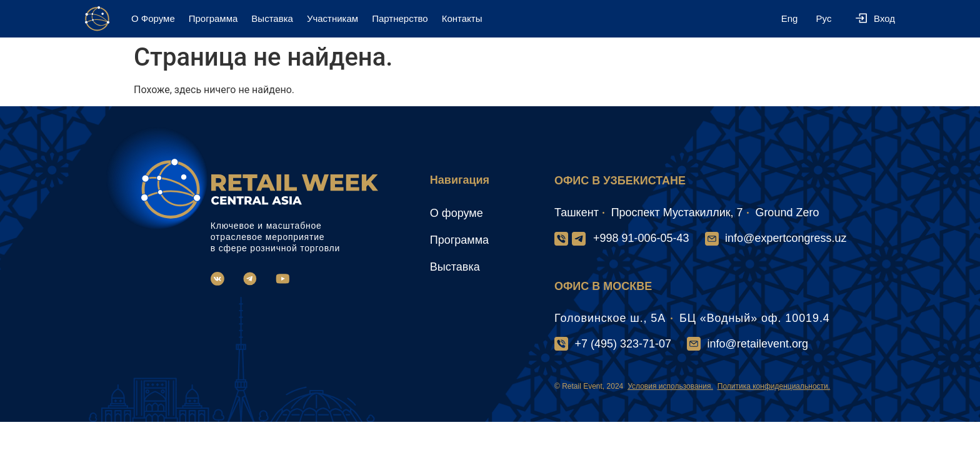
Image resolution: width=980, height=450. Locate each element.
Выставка (272, 18)
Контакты (462, 18)
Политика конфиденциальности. (774, 386)
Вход (884, 18)
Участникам (332, 18)
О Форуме (153, 18)
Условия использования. (670, 386)
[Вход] (861, 19)
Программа (213, 18)
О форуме (457, 213)
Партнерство (400, 18)
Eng (790, 18)
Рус (824, 18)
